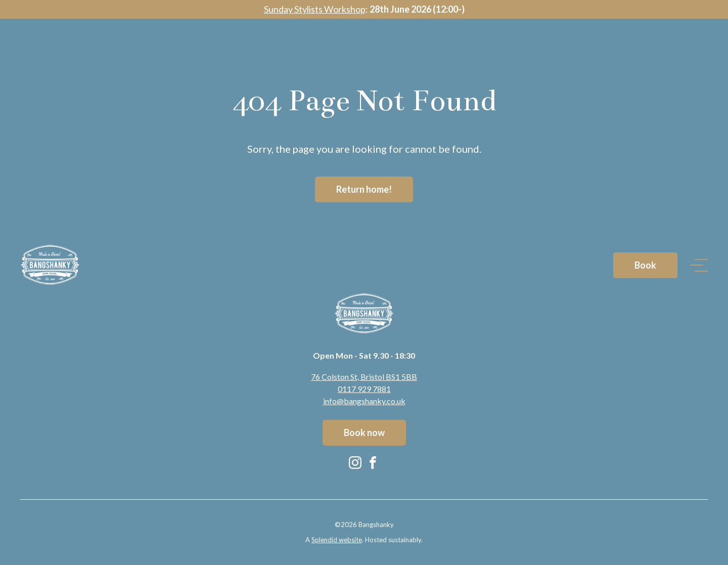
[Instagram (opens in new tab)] (355, 462)
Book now (364, 432)
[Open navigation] (699, 52)
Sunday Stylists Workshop (315, 9)
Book (645, 52)
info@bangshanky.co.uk (364, 401)
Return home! (364, 189)
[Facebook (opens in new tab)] (373, 462)
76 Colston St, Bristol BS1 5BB (364, 377)
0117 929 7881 (364, 389)
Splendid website (337, 540)
